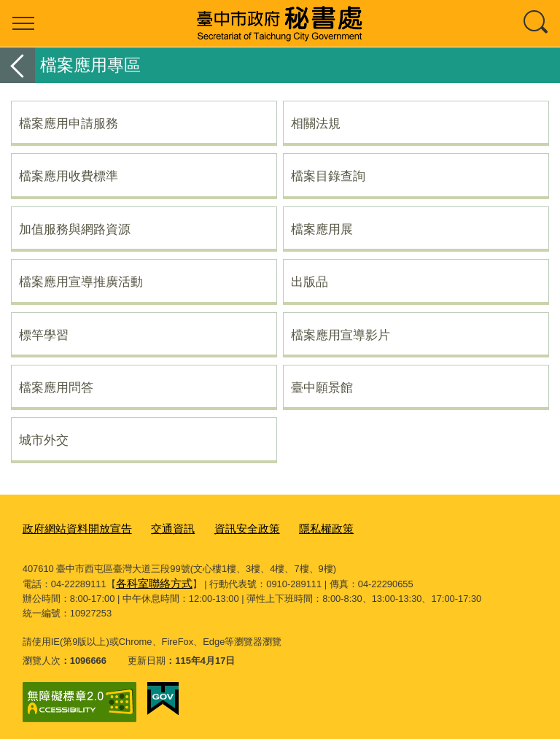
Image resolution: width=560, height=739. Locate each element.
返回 (17, 65)
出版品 (310, 282)
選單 (23, 23)
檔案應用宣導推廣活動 (81, 282)
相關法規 (316, 123)
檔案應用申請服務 (69, 123)
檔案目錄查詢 (328, 176)
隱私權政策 (293, 528)
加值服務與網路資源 (75, 229)
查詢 (537, 23)
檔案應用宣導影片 (341, 335)
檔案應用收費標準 (69, 176)
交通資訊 (155, 528)
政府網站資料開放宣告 (70, 528)
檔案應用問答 (56, 387)
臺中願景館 (322, 387)
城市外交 (44, 440)
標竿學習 (44, 335)
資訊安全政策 (222, 528)
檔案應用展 (322, 229)
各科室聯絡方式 (149, 580)
